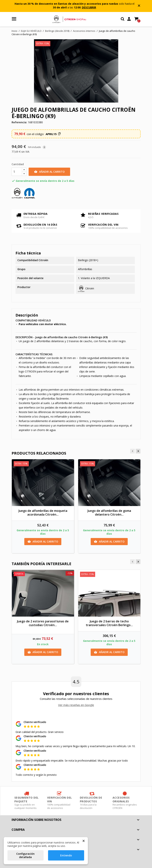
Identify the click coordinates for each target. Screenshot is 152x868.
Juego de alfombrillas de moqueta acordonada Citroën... (43, 513)
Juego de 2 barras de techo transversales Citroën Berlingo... (109, 623)
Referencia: (19, 122)
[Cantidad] (17, 172)
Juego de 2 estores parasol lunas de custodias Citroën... (43, 623)
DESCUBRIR (89, 7)
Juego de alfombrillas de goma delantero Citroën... (109, 513)
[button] (53, 134)
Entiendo (66, 855)
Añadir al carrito (49, 172)
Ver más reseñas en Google (76, 705)
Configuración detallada (25, 855)
